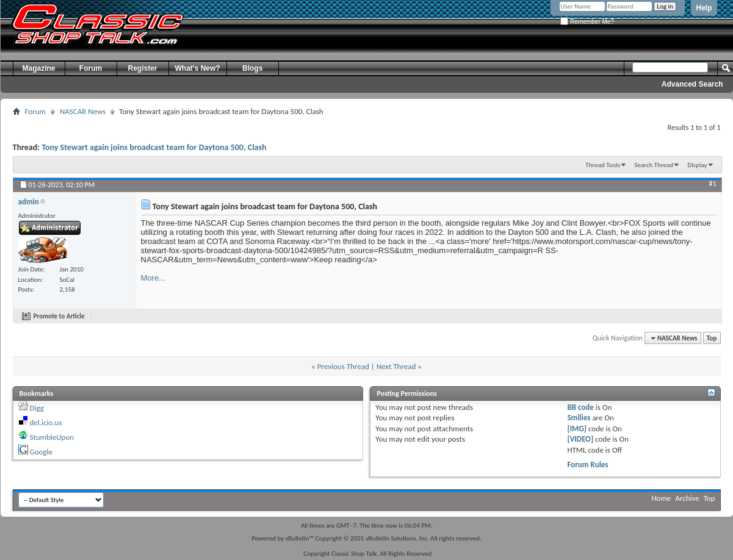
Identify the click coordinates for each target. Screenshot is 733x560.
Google (41, 452)
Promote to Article (59, 316)
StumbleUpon (52, 437)
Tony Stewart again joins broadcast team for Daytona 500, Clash (154, 147)
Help (704, 8)
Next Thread (396, 366)
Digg (36, 408)
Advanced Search (692, 84)
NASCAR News (83, 111)
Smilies (579, 418)
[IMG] (577, 429)
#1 (712, 184)
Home (662, 498)
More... (153, 278)
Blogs (252, 68)
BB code (580, 407)
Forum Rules (587, 465)
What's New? (198, 68)
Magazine (38, 68)
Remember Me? (587, 22)
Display (698, 165)
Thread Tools (603, 165)
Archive (687, 498)
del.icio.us (45, 422)
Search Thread (654, 165)
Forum (91, 68)
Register (142, 68)
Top (712, 338)
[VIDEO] (580, 439)
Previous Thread (343, 366)
